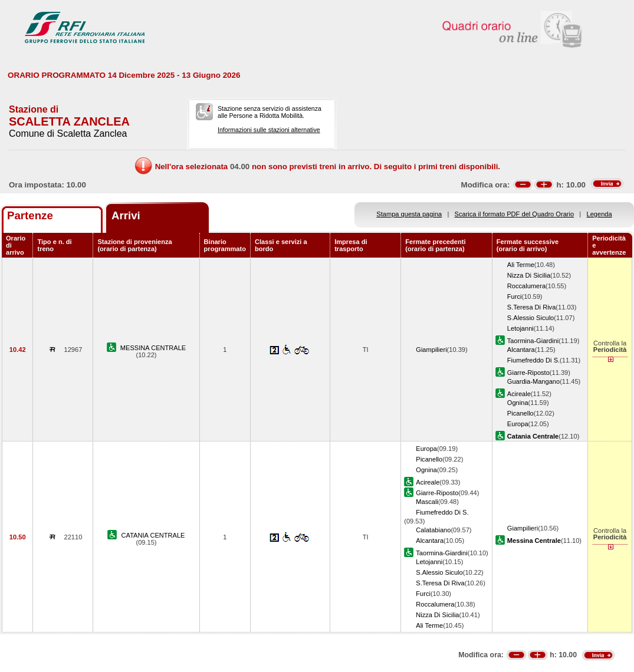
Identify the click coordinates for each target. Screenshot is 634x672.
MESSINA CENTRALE (153, 348)
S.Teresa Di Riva (532, 307)
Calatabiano (433, 530)
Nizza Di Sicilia (529, 275)
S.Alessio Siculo (530, 318)
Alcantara (521, 350)
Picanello (520, 413)
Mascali (427, 502)
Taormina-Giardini (533, 341)
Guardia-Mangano (533, 381)
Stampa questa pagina (409, 214)
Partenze (30, 215)
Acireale (519, 394)
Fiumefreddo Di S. (533, 360)
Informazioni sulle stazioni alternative (269, 130)
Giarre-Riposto (528, 373)
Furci (515, 297)
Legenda (599, 214)
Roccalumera (526, 286)
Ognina (518, 403)
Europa (518, 424)
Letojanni (520, 328)
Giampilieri (431, 350)
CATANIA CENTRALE (153, 535)
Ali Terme (521, 265)
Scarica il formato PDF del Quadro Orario (515, 214)
